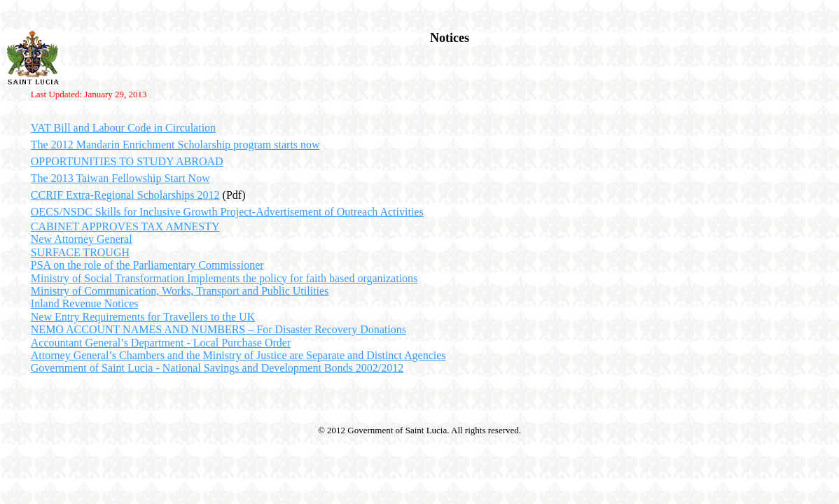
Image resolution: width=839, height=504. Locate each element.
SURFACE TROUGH (80, 252)
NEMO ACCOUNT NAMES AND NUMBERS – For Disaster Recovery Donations (219, 329)
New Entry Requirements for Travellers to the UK (143, 317)
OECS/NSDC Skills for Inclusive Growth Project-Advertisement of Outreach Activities (227, 212)
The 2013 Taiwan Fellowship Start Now (120, 178)
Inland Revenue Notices (85, 303)
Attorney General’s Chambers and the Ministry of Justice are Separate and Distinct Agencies (238, 355)
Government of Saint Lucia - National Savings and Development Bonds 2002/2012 (217, 368)
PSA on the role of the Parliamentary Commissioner (147, 265)
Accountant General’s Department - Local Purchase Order (161, 343)
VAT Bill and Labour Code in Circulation (123, 128)
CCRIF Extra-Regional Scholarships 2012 (125, 195)
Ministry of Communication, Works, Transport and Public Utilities (180, 291)
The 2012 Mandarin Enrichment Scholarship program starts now (175, 145)
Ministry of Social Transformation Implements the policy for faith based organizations (224, 278)
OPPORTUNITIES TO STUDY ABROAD (127, 161)
